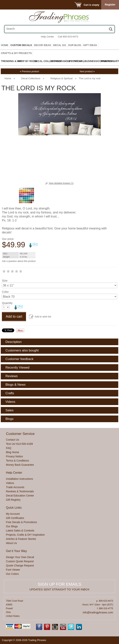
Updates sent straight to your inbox (60, 589)
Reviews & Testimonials (20, 491)
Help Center (47, 37)
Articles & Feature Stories (21, 539)
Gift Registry (13, 500)
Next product (87, 71)
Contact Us (12, 440)
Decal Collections (31, 78)
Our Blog (75, 45)
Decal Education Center (20, 496)
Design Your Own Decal (20, 557)
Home (5, 45)
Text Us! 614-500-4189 (19, 444)
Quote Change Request (20, 565)
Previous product (29, 71)
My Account (13, 514)
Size (5, 280)
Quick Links (14, 508)
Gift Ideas (90, 45)
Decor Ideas (43, 45)
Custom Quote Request (20, 561)
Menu (8, 5)
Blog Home (12, 452)
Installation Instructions (19, 479)
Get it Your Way (16, 551)
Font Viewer (13, 570)
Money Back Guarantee (20, 465)
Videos (10, 483)
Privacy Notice (14, 456)
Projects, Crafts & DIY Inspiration (25, 535)
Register (110, 5)
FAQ (9, 448)
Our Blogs (12, 526)
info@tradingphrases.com (98, 612)
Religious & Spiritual (61, 78)
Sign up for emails (59, 584)
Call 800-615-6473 (68, 37)
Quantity (7, 303)
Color (5, 292)
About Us (11, 543)
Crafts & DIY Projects (16, 53)
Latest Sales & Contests (20, 531)
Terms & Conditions (17, 461)
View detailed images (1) (61, 183)
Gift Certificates (15, 518)
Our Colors (12, 574)
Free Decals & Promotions (21, 522)
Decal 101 (60, 45)
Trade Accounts (15, 487)
